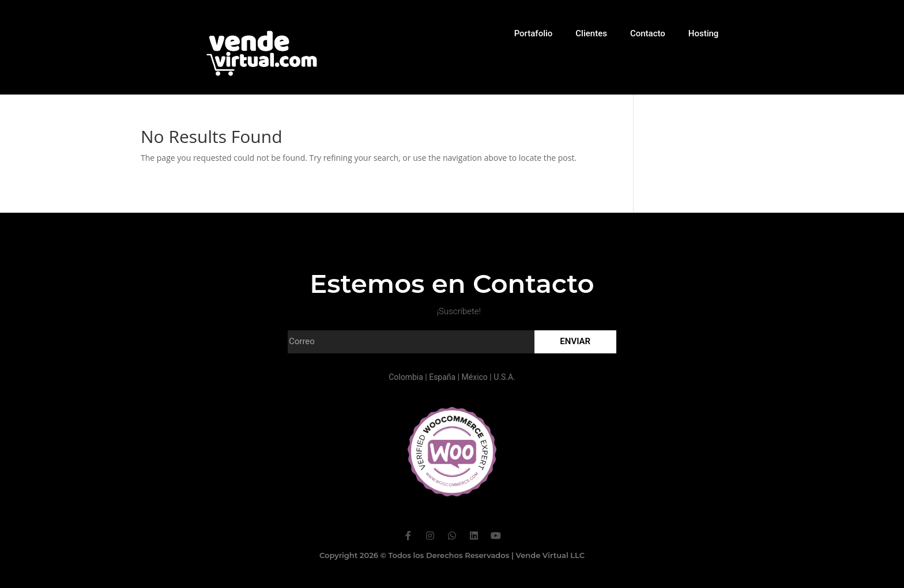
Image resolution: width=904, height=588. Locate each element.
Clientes (591, 33)
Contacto (648, 33)
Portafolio (534, 33)
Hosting (704, 33)
